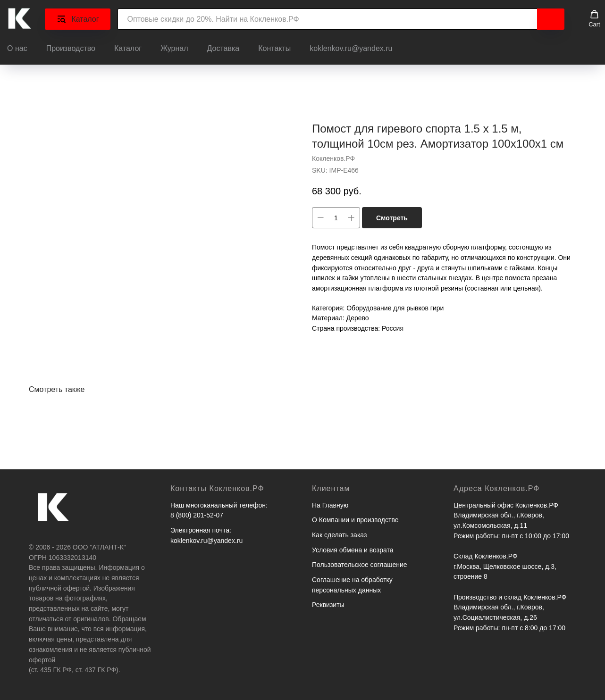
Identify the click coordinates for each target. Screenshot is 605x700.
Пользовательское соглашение (360, 565)
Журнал (174, 48)
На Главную (330, 505)
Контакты (274, 48)
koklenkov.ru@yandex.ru (351, 48)
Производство (71, 48)
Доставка (223, 48)
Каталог (128, 48)
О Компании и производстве (355, 520)
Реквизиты (328, 605)
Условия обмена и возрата (353, 550)
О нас (17, 48)
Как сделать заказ (339, 535)
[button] (594, 19)
